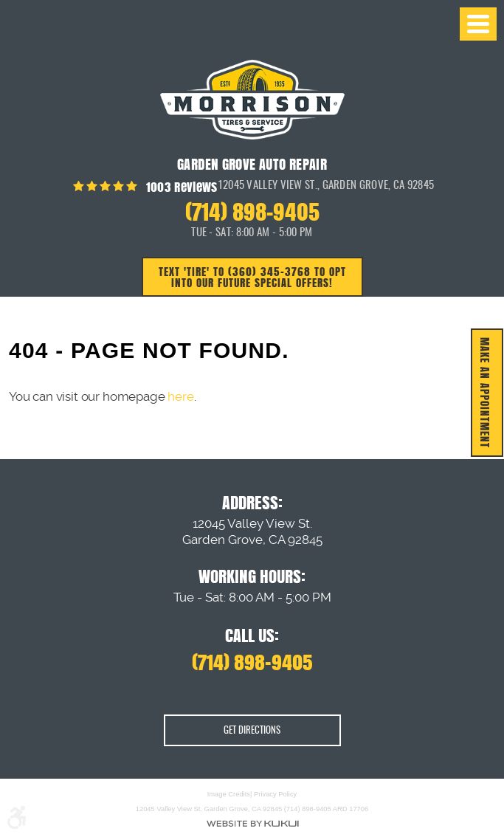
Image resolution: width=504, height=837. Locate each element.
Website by (252, 823)
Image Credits (229, 795)
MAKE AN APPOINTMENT (485, 393)
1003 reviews (180, 187)
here (180, 396)
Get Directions (252, 731)
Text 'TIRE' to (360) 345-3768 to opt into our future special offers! (252, 277)
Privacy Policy (275, 795)
